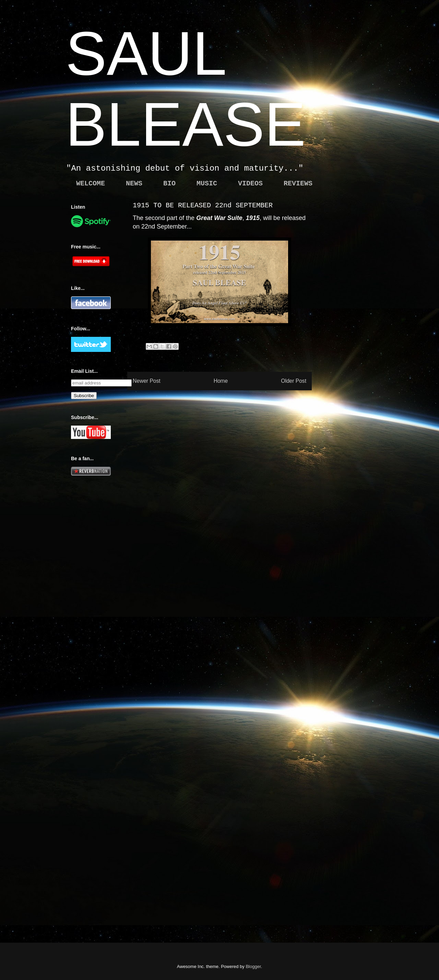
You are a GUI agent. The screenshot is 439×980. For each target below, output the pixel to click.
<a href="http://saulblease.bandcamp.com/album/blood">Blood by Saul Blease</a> (357, 503)
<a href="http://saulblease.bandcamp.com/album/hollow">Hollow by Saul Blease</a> (357, 626)
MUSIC (207, 183)
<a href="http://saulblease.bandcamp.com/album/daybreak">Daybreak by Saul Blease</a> (357, 872)
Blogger (253, 966)
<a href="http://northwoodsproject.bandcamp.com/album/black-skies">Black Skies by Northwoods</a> (357, 749)
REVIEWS (298, 183)
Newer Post (147, 381)
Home (221, 381)
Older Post (294, 381)
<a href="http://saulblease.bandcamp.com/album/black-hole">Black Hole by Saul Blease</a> (357, 380)
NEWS (134, 183)
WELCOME (91, 183)
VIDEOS (250, 183)
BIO (169, 183)
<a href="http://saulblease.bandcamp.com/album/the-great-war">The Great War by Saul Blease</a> (357, 257)
